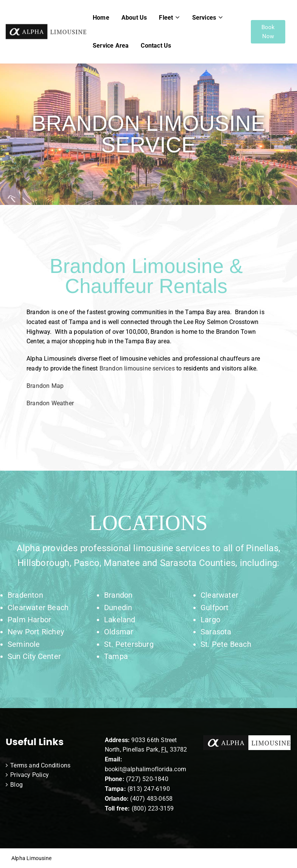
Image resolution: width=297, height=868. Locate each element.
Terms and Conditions (40, 765)
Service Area (111, 46)
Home (101, 18)
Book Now (268, 32)
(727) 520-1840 (147, 779)
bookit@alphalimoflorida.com (145, 769)
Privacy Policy (30, 775)
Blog (16, 785)
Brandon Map (45, 386)
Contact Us (156, 46)
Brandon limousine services (137, 368)
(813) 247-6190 (149, 789)
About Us (134, 18)
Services (204, 18)
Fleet (166, 18)
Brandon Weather (51, 403)
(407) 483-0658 (151, 799)
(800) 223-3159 (153, 808)
